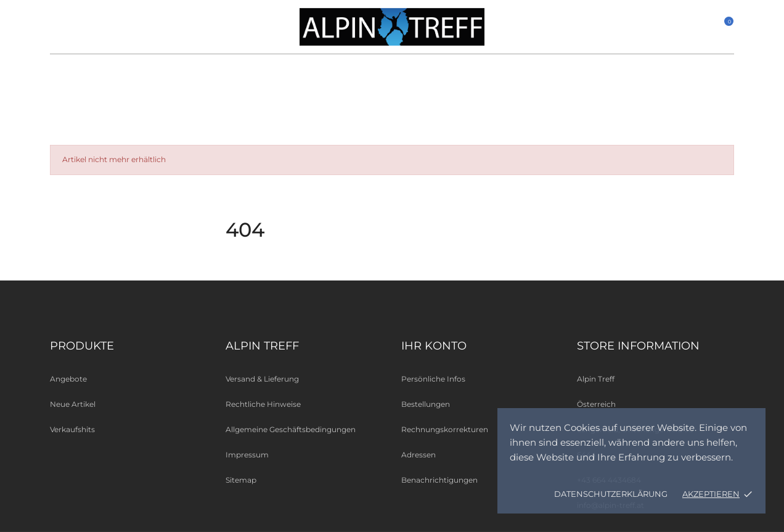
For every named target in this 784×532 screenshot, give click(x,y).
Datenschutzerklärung (611, 494)
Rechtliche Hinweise (263, 404)
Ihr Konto (434, 346)
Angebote (68, 379)
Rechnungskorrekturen (445, 429)
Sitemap (241, 480)
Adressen (419, 455)
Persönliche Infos (433, 379)
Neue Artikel (73, 404)
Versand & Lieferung (262, 379)
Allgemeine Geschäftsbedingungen (291, 429)
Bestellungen (426, 404)
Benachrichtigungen (439, 480)
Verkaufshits (72, 429)
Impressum (247, 455)
